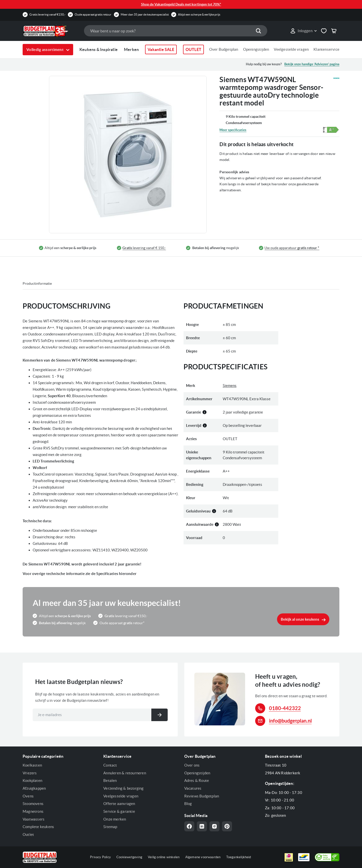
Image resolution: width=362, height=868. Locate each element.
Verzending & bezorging (123, 788)
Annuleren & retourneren (125, 773)
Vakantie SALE (161, 49)
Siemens (230, 386)
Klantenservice (326, 49)
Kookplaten (32, 780)
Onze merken (115, 819)
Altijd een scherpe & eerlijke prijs (199, 14)
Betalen (110, 780)
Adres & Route (197, 780)
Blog (188, 804)
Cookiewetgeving (129, 857)
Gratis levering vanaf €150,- (47, 14)
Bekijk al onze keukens (300, 619)
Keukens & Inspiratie (99, 49)
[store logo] (51, 31)
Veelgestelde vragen (291, 49)
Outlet (28, 834)
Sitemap (110, 827)
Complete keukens (38, 827)
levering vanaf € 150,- (144, 248)
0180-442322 (285, 708)
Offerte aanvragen (119, 804)
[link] (303, 31)
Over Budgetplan (224, 49)
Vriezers (30, 773)
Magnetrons (33, 811)
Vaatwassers (34, 819)
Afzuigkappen (34, 788)
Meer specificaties (233, 130)
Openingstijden (256, 49)
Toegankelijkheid (239, 857)
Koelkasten (32, 765)
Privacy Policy (100, 857)
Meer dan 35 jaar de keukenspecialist (145, 14)
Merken (131, 49)
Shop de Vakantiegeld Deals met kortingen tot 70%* (181, 4)
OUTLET (193, 49)
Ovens (28, 796)
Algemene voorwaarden (203, 857)
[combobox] (175, 31)
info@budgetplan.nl (290, 721)
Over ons (192, 765)
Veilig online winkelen (164, 857)
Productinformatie (37, 283)
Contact (110, 765)
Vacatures (193, 788)
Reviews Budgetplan (202, 796)
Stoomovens (33, 804)
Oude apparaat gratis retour (93, 14)
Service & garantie (119, 811)
